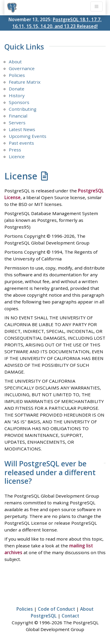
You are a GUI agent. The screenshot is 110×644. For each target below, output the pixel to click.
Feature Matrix (25, 82)
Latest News (22, 129)
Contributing (23, 109)
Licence (17, 156)
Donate (17, 89)
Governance (22, 68)
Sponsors (19, 102)
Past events (21, 143)
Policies (17, 75)
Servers (17, 123)
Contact (70, 616)
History (17, 95)
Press (15, 150)
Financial (18, 116)
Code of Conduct (56, 609)
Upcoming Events (28, 136)
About (15, 62)
